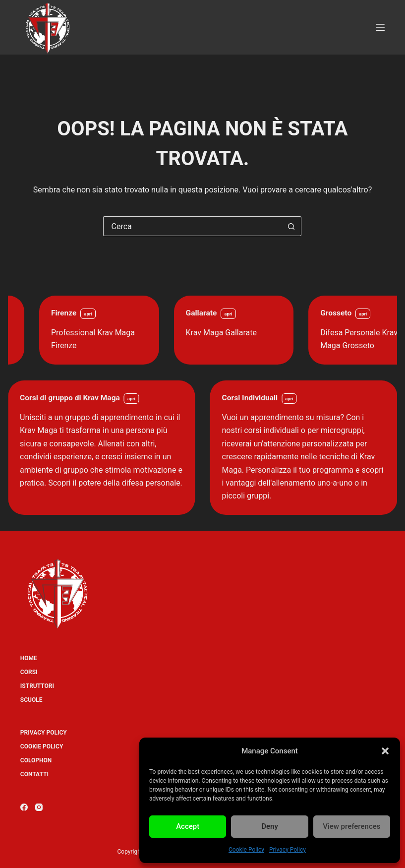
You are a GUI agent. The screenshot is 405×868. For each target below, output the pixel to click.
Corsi (29, 672)
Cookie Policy (246, 850)
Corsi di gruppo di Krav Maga (70, 398)
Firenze (112, 313)
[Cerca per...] (192, 226)
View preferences (351, 826)
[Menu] (380, 27)
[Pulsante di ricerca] (291, 226)
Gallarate (250, 313)
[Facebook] (24, 807)
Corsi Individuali (250, 398)
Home (29, 658)
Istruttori (37, 686)
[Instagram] (39, 807)
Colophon (36, 760)
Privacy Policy (288, 850)
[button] (385, 751)
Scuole (31, 700)
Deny (270, 826)
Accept (188, 826)
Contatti (34, 774)
